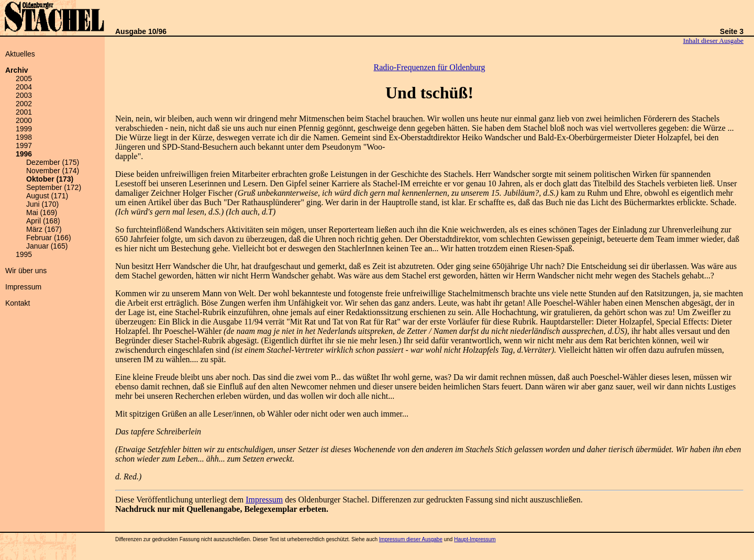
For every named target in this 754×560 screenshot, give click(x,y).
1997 (24, 145)
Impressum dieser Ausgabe (411, 539)
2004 (24, 87)
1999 (24, 129)
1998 (24, 137)
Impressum (23, 287)
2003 (24, 95)
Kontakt (18, 303)
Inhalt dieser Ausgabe (713, 41)
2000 (24, 120)
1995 (24, 254)
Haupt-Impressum (475, 539)
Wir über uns (26, 271)
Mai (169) (42, 212)
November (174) (53, 171)
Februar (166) (49, 238)
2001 (24, 112)
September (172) (54, 187)
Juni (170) (42, 204)
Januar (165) (47, 246)
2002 (24, 104)
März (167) (44, 229)
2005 (24, 79)
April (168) (43, 221)
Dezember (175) (53, 162)
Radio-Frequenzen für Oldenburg (430, 67)
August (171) (47, 196)
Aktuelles (20, 54)
